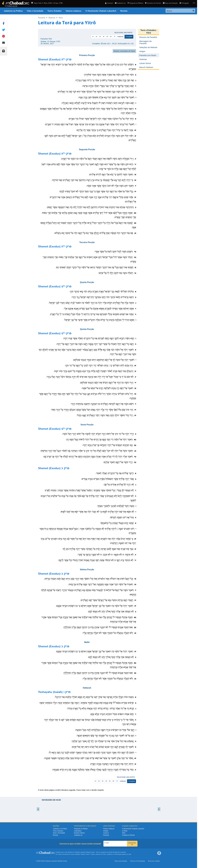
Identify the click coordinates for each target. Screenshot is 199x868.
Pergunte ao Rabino (135, 3)
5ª (107, 37)
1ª (93, 37)
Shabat (106, 831)
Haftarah (120, 37)
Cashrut (106, 833)
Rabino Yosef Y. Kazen (88, 854)
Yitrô (61, 18)
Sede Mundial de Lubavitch (118, 852)
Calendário (78, 831)
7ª (114, 37)
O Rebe (125, 831)
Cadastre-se (120, 3)
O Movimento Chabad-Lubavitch (101, 11)
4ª (104, 37)
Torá (104, 854)
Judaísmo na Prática (13, 11)
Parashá (42, 18)
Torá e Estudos (54, 11)
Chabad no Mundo (128, 835)
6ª (111, 37)
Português (184, 3)
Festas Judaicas (109, 829)
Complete (129, 37)
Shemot (52, 18)
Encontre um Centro (153, 3)
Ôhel (124, 833)
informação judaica (120, 854)
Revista (124, 11)
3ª (100, 37)
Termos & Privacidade (138, 861)
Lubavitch (83, 852)
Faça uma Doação (170, 3)
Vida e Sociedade (35, 11)
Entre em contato (154, 861)
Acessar (109, 3)
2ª (96, 37)
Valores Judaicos (73, 11)
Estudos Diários (79, 833)
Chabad (77, 852)
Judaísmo (110, 854)
